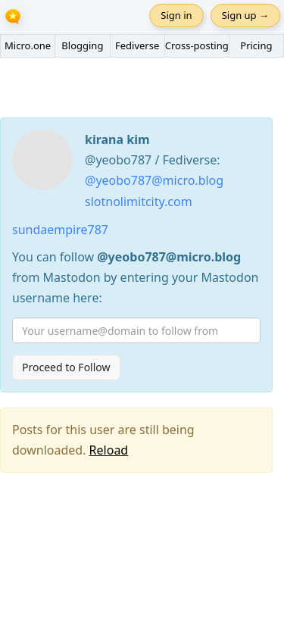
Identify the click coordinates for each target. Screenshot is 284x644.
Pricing (256, 45)
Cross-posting (197, 45)
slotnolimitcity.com (139, 202)
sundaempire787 (60, 230)
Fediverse (137, 45)
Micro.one (28, 45)
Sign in (176, 15)
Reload (109, 450)
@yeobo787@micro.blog (154, 180)
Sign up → (245, 15)
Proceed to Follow (66, 367)
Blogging (82, 45)
